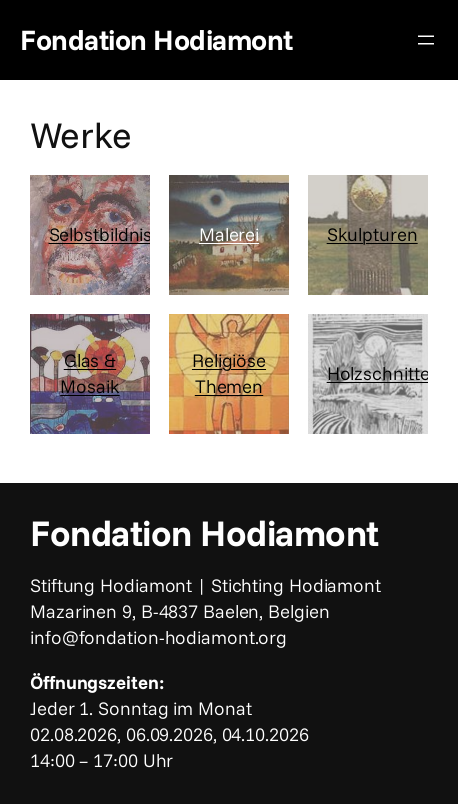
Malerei (229, 234)
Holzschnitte (378, 373)
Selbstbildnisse (110, 234)
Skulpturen (372, 234)
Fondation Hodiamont (156, 39)
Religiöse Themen (229, 373)
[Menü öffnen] (426, 40)
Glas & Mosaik (89, 373)
